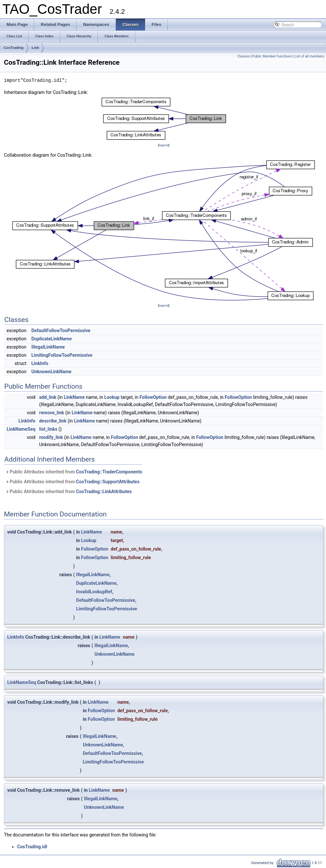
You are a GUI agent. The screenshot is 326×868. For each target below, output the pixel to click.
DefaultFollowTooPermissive (61, 331)
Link (36, 48)
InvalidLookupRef (94, 592)
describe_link (53, 421)
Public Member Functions (272, 56)
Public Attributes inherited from (74, 472)
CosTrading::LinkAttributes (104, 491)
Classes (243, 56)
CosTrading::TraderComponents (109, 472)
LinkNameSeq (21, 429)
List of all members (309, 56)
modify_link (51, 437)
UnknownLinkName (52, 372)
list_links (48, 429)
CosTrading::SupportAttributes (108, 482)
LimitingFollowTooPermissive (62, 355)
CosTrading (14, 48)
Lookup (112, 397)
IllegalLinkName (48, 347)
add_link (48, 397)
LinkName (74, 397)
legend (164, 145)
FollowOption (153, 397)
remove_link (52, 413)
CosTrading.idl (32, 847)
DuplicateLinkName (52, 339)
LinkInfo (40, 363)
